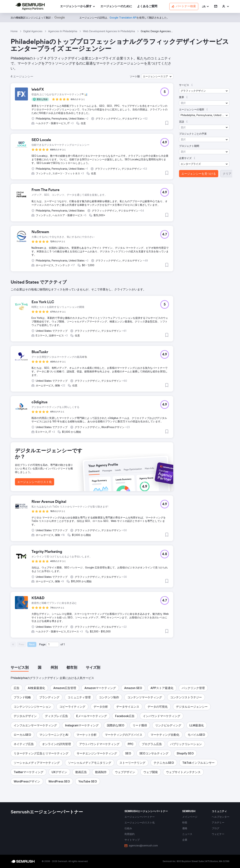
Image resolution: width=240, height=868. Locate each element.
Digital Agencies (33, 31)
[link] (116, 7)
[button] (206, 7)
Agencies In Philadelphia (63, 31)
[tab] (20, 668)
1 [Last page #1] (64, 644)
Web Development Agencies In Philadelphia (109, 31)
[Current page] (53, 644)
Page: (43, 644)
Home (14, 31)
